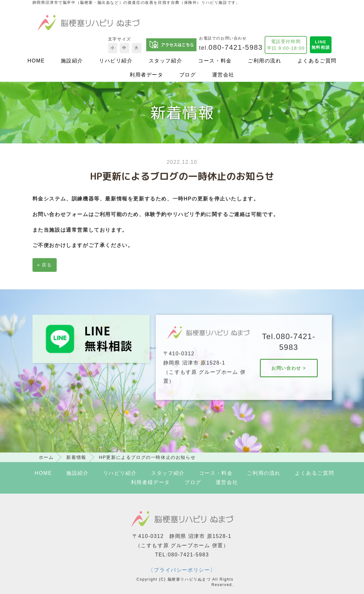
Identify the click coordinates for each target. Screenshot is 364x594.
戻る (45, 265)
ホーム (46, 457)
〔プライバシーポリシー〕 (182, 570)
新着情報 (76, 457)
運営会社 (223, 75)
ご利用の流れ (265, 61)
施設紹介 (72, 61)
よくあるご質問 (317, 61)
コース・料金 (215, 61)
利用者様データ (150, 482)
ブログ (188, 75)
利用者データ (146, 75)
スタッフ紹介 (166, 61)
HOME (36, 61)
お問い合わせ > (289, 368)
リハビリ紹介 (116, 61)
